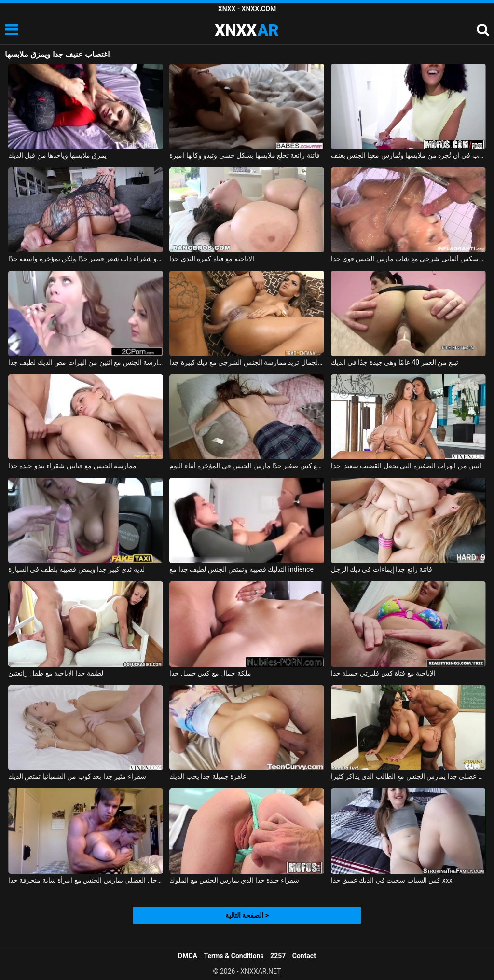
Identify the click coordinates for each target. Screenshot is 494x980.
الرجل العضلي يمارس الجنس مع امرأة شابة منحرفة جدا (86, 880)
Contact (304, 956)
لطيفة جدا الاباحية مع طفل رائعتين (56, 673)
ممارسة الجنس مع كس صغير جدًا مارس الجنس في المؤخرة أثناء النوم (247, 466)
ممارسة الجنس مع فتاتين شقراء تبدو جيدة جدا (72, 466)
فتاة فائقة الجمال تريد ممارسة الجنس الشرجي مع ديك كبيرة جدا (247, 362)
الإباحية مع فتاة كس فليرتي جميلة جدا (384, 673)
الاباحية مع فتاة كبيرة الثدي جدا (212, 259)
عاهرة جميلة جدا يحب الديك (208, 776)
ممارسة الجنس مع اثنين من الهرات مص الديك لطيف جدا (86, 362)
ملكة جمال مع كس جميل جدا (210, 673)
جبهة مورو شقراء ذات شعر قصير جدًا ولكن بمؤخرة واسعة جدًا (86, 259)
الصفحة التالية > (247, 915)
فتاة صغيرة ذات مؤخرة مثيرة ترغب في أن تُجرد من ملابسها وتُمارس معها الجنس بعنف (408, 155)
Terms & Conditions (234, 956)
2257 (278, 956)
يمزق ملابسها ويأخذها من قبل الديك (57, 155)
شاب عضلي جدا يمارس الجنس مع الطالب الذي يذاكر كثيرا (408, 776)
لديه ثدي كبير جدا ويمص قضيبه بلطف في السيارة (76, 569)
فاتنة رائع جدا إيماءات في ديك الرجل (382, 569)
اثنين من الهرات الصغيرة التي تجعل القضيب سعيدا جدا (406, 466)
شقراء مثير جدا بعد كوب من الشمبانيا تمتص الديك (77, 776)
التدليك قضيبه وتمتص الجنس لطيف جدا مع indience (241, 569)
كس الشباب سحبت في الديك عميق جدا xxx (392, 880)
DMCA (188, 956)
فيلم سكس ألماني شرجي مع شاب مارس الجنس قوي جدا (408, 259)
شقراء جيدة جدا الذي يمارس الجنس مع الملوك (234, 880)
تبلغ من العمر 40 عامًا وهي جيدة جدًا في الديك (395, 362)
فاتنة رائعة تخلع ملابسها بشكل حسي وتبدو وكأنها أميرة (245, 155)
